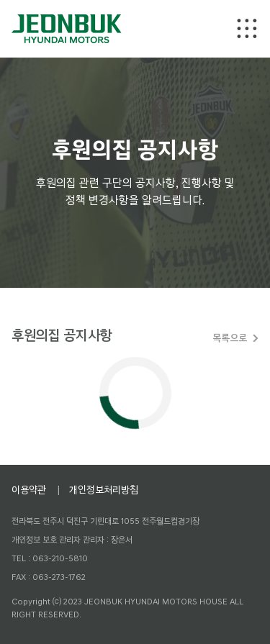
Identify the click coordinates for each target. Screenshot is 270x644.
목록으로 (230, 338)
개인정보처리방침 (104, 490)
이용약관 (29, 490)
